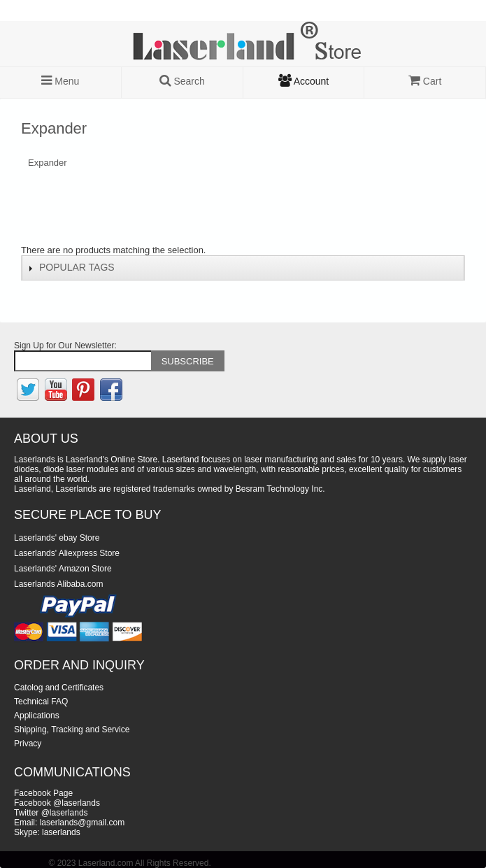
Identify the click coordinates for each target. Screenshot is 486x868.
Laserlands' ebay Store (57, 538)
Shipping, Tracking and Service (72, 730)
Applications (37, 716)
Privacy (28, 744)
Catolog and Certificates (59, 688)
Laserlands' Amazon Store (63, 569)
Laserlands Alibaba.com (58, 584)
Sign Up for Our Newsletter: (65, 346)
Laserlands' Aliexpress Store (67, 553)
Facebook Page (43, 793)
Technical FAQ (41, 702)
